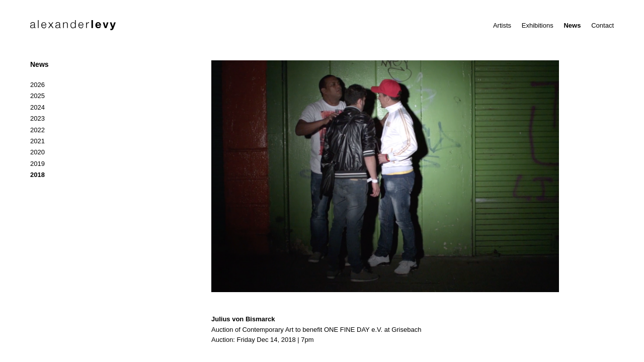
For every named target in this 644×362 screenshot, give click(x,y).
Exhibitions (538, 25)
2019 (37, 164)
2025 (37, 96)
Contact (602, 25)
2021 (37, 141)
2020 (37, 152)
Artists (502, 25)
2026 (37, 85)
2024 (37, 107)
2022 (37, 130)
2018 (37, 175)
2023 (37, 118)
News (572, 25)
